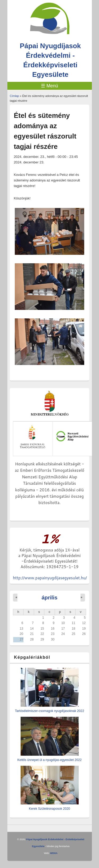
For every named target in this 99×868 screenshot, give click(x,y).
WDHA (54, 853)
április (49, 598)
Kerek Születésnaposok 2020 (49, 809)
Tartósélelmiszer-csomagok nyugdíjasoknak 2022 (49, 711)
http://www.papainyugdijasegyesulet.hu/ (50, 578)
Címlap (14, 96)
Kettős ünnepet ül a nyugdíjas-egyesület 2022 (50, 760)
